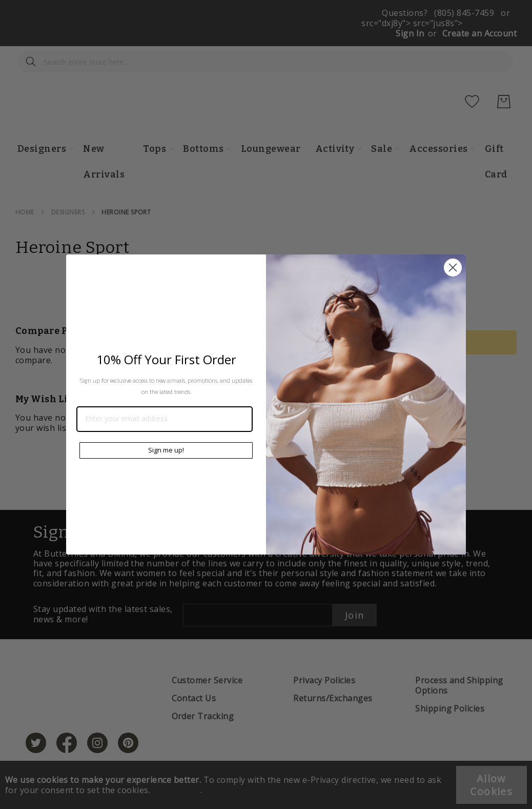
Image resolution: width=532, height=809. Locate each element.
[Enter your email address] (165, 419)
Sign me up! (166, 450)
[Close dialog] (453, 268)
